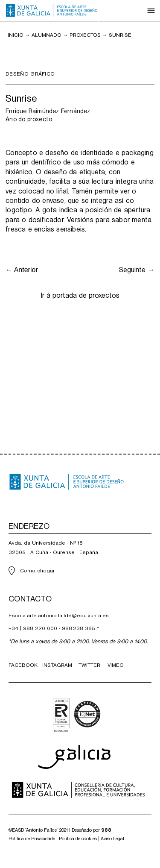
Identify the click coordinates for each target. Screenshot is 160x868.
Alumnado (47, 35)
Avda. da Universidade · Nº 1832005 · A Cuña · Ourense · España (53, 548)
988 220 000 (40, 628)
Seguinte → (137, 270)
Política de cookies (78, 839)
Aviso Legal (112, 839)
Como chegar (37, 571)
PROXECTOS (85, 35)
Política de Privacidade (32, 839)
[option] (21, 861)
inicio (16, 35)
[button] (151, 11)
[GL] (13, 861)
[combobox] (13, 861)
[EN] (21, 861)
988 (106, 830)
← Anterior (22, 270)
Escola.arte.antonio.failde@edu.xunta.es (59, 616)
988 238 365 (79, 628)
